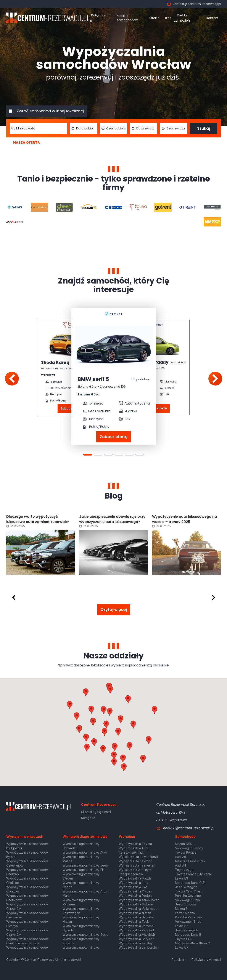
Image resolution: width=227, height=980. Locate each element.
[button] (133, 725)
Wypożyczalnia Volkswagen (139, 909)
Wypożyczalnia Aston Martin (139, 900)
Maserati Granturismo (190, 861)
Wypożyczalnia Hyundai (136, 917)
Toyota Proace (186, 852)
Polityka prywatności (206, 960)
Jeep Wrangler (186, 887)
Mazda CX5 (183, 844)
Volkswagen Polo (188, 900)
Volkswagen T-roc (188, 922)
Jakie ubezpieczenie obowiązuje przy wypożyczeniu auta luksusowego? (112, 519)
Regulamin (179, 960)
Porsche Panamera (189, 917)
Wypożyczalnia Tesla (134, 922)
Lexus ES (182, 878)
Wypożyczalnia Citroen (135, 891)
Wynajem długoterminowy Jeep (85, 865)
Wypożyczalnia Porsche (136, 926)
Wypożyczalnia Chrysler (136, 939)
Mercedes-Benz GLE (190, 883)
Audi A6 (181, 857)
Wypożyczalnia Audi (133, 848)
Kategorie (88, 818)
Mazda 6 (181, 909)
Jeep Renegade (187, 930)
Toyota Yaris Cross (188, 891)
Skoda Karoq (55, 363)
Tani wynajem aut (131, 852)
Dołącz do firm (97, 18)
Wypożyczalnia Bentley (136, 943)
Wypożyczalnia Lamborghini (139, 947)
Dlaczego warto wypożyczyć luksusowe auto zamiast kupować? (38, 519)
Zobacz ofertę (114, 437)
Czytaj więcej (114, 610)
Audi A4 (181, 865)
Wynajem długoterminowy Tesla (85, 935)
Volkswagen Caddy (189, 848)
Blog (168, 18)
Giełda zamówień (182, 18)
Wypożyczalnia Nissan (135, 913)
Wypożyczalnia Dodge (135, 896)
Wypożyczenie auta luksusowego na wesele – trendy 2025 (184, 519)
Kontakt (212, 18)
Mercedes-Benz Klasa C (192, 943)
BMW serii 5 (93, 379)
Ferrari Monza (185, 913)
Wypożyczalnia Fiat (133, 887)
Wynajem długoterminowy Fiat (84, 870)
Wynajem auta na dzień (135, 861)
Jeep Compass (186, 904)
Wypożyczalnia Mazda (135, 878)
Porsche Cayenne (188, 896)
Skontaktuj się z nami (96, 812)
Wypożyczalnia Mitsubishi (137, 935)
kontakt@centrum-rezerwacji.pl (194, 4)
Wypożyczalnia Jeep (134, 883)
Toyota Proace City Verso (194, 874)
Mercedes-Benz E (188, 935)
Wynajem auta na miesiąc (137, 865)
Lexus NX (182, 926)
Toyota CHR (184, 939)
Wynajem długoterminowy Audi (85, 852)
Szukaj (204, 128)
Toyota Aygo (184, 870)
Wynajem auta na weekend (138, 857)
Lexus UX (182, 947)
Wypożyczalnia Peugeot (136, 930)
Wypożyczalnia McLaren (136, 904)
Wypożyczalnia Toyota (135, 844)
